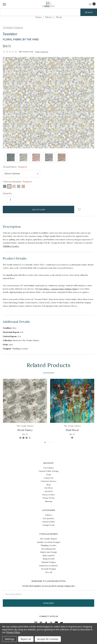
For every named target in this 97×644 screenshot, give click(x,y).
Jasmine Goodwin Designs (49, 542)
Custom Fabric (49, 522)
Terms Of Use (48, 498)
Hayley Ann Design (48, 552)
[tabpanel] (25, 409)
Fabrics (48, 515)
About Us (49, 491)
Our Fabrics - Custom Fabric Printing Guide (58, 289)
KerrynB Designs (48, 569)
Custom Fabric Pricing (49, 471)
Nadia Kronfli (49, 559)
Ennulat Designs (49, 562)
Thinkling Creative (48, 545)
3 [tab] (52, 442)
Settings (10, 639)
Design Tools (48, 525)
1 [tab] (45, 442)
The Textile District (48, 539)
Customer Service (48, 481)
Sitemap (49, 501)
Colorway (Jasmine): (17, 182)
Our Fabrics (49, 468)
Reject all (26, 639)
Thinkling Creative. (11, 246)
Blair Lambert (49, 555)
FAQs (49, 474)
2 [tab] (49, 442)
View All (48, 572)
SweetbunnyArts (49, 549)
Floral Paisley (25, 430)
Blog (48, 485)
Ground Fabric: (15, 167)
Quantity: (7, 193)
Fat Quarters (48, 518)
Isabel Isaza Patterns (48, 566)
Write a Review (42, 52)
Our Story (48, 488)
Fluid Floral (72, 430)
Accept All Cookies (48, 639)
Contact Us (48, 478)
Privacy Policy (49, 495)
